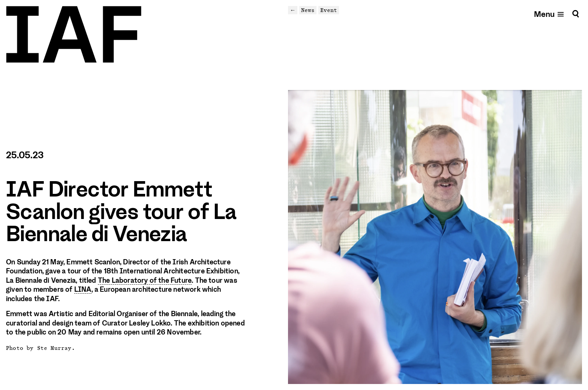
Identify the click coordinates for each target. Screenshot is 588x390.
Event (329, 10)
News (308, 10)
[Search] (576, 14)
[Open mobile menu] (549, 14)
